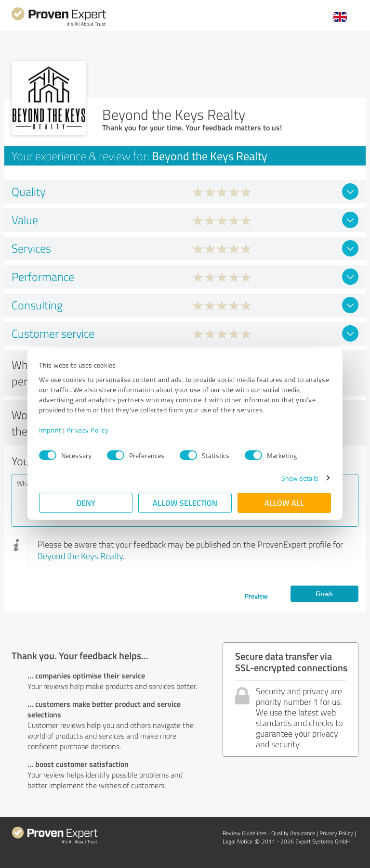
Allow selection (185, 503)
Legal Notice (238, 841)
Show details (300, 478)
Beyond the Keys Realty (80, 556)
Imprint (50, 430)
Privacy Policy (87, 430)
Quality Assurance (293, 833)
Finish (324, 594)
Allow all (284, 503)
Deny (86, 503)
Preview (256, 596)
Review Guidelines (245, 833)
